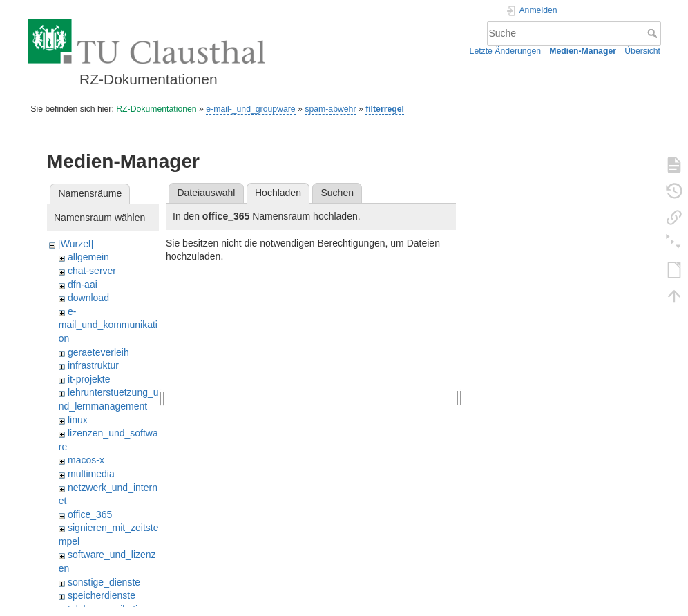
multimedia (91, 474)
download (88, 298)
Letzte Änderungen (506, 51)
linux (78, 420)
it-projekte (89, 379)
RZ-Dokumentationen (156, 109)
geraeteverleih (98, 352)
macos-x (86, 460)
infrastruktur (93, 365)
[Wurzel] (76, 244)
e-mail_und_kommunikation (108, 325)
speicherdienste (102, 595)
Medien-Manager (583, 51)
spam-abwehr (330, 109)
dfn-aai (83, 285)
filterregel (385, 109)
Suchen (337, 193)
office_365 (90, 514)
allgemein (88, 257)
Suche (654, 33)
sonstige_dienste (104, 582)
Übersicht (642, 51)
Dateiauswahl (206, 193)
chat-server (92, 271)
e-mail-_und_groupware (250, 109)
